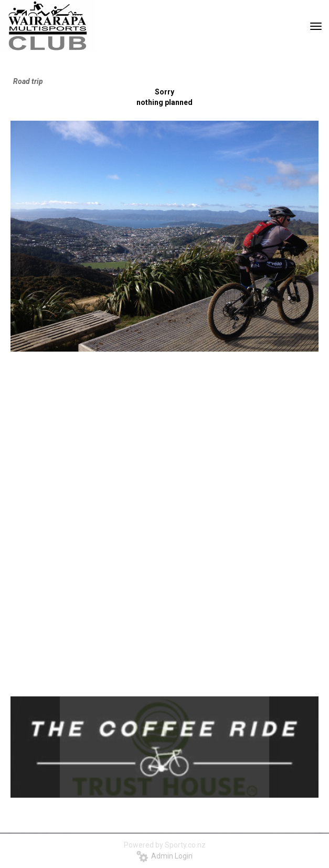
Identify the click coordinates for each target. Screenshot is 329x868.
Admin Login (164, 856)
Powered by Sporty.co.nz (165, 845)
